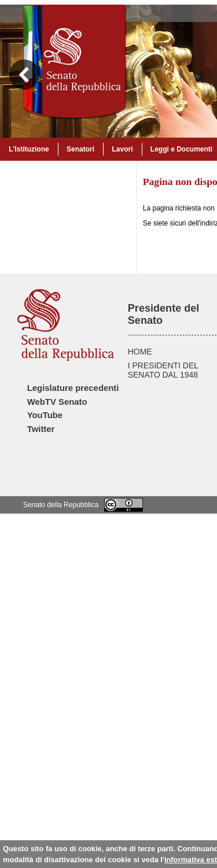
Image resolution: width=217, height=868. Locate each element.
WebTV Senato (57, 402)
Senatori (80, 149)
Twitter (41, 429)
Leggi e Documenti (181, 149)
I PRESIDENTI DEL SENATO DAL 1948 (163, 370)
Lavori (122, 149)
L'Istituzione (29, 149)
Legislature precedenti (73, 388)
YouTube (45, 415)
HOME (140, 352)
